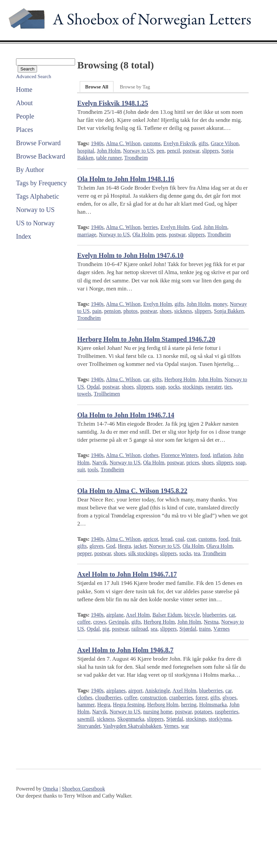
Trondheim (136, 158)
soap (160, 387)
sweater (214, 387)
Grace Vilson (225, 143)
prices (193, 463)
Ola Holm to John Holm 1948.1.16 (126, 179)
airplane (115, 615)
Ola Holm (143, 235)
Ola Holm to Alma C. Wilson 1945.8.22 (132, 491)
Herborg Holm (180, 379)
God (196, 227)
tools (93, 470)
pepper (84, 553)
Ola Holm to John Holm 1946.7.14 (126, 415)
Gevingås (118, 622)
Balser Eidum (167, 615)
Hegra (124, 546)
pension (112, 311)
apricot (151, 539)
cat (232, 615)
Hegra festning (129, 705)
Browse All (97, 87)
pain (97, 311)
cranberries (181, 698)
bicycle (192, 615)
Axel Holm (138, 615)
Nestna (211, 622)
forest (202, 698)
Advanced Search (34, 76)
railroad (140, 629)
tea (197, 553)
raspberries (227, 712)
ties (228, 387)
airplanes (116, 691)
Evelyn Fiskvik (180, 143)
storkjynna (220, 719)
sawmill (86, 719)
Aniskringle (158, 691)
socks (174, 387)
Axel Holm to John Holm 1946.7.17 (127, 574)
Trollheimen (107, 394)
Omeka (50, 789)
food (205, 455)
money (220, 304)
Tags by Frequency (41, 183)
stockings (193, 387)
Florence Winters (179, 455)
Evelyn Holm (175, 227)
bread (167, 539)
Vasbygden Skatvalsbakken (132, 726)
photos (131, 311)
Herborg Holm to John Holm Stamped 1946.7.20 (146, 339)
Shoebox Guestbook (83, 789)
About (24, 103)
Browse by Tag (135, 87)
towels (84, 394)
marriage (87, 235)
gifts (203, 143)
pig (106, 629)
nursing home (158, 712)
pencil (173, 151)
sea (154, 629)
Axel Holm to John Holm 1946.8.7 (125, 650)
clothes (151, 455)
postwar (191, 151)
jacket (140, 546)
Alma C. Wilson (123, 143)
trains (205, 629)
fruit (236, 539)
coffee (84, 622)
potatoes (203, 712)
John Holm (109, 151)
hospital (86, 151)
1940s (97, 143)
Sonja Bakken (229, 311)
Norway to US (35, 210)
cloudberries (108, 698)
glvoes (230, 698)
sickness (183, 311)
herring (189, 705)
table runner (109, 158)
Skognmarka (131, 719)
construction (153, 698)
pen (160, 151)
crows (99, 622)
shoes (166, 311)
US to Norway (35, 223)
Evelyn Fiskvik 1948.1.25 (112, 103)
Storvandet (89, 726)
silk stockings (143, 553)
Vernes (171, 726)
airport (135, 691)
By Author (30, 170)
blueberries (214, 615)
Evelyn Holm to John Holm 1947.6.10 (130, 255)
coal (180, 539)
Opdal (93, 387)
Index (24, 236)
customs (152, 143)
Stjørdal (188, 629)
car (146, 379)
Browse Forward (38, 143)
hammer (86, 705)
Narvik (99, 463)
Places (25, 130)
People (25, 116)
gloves (96, 546)
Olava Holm (220, 546)
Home (24, 89)
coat (191, 539)
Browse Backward (41, 156)
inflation (222, 455)
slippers (210, 151)
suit (81, 470)
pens (161, 235)
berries (151, 227)
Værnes (221, 629)
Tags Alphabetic (38, 196)
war (185, 726)
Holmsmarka (213, 705)
